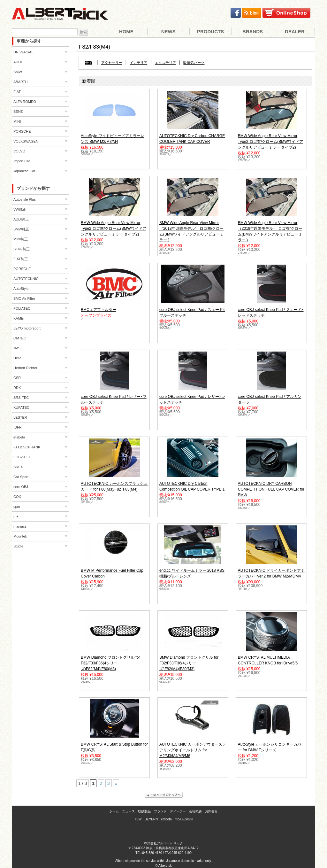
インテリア (138, 63)
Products (210, 31)
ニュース (128, 811)
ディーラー (178, 811)
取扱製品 (144, 811)
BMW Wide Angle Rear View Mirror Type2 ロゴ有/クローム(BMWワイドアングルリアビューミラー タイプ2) (271, 142)
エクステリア (165, 63)
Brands (253, 31)
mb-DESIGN (184, 819)
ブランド (160, 811)
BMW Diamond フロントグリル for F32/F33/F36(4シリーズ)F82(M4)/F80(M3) (110, 663)
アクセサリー (112, 63)
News (168, 31)
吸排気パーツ (194, 63)
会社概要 (195, 811)
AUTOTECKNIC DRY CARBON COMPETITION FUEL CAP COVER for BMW (271, 489)
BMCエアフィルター (99, 310)
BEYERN (151, 819)
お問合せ (211, 811)
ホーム (114, 811)
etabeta (166, 819)
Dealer (295, 31)
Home (126, 31)
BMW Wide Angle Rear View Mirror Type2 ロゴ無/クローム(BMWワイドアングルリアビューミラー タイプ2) (114, 229)
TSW (138, 819)
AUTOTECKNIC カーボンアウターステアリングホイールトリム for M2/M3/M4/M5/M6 (193, 750)
